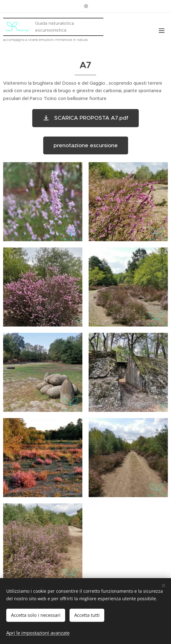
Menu (162, 31)
